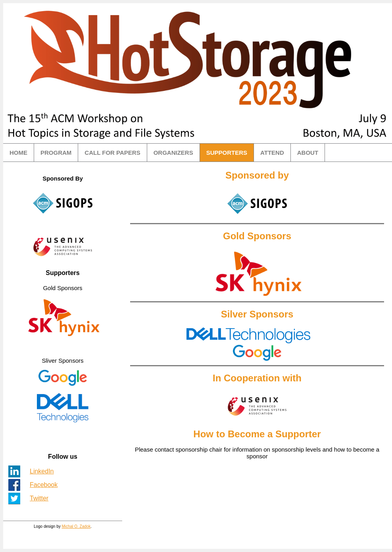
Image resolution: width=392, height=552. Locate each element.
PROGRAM (56, 153)
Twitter (39, 498)
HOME (18, 153)
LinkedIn (42, 471)
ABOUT (308, 153)
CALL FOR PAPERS (112, 153)
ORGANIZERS (173, 153)
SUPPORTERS (227, 153)
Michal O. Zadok (76, 526)
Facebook (44, 485)
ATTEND (272, 153)
